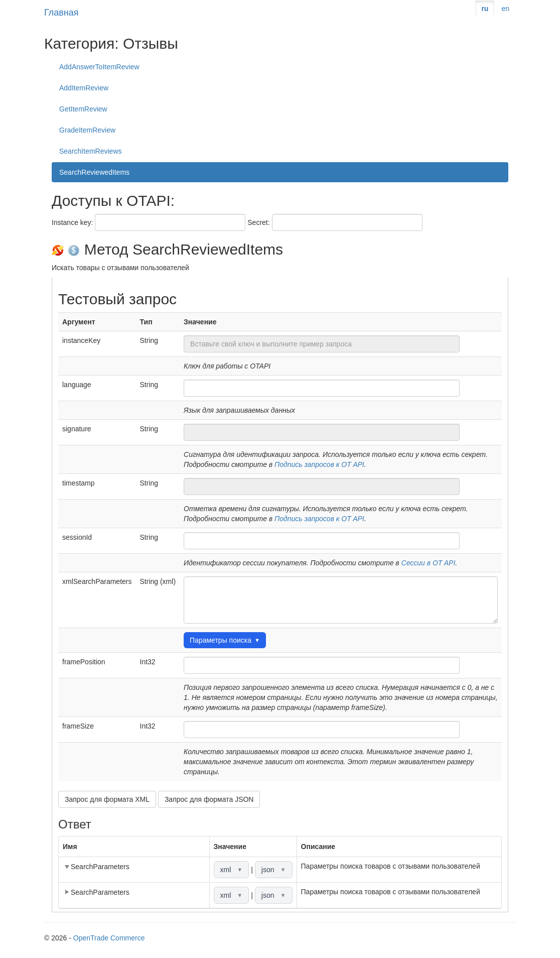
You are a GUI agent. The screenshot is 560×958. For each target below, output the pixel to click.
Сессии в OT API (429, 563)
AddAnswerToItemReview (99, 67)
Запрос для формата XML (107, 799)
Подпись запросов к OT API (319, 464)
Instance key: (73, 222)
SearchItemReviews (91, 151)
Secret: (258, 222)
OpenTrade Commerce (109, 938)
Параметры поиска (225, 640)
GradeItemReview (87, 130)
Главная (61, 13)
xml (232, 870)
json (274, 870)
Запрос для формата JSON (209, 799)
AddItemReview (84, 88)
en (505, 9)
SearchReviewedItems (94, 172)
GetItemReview (83, 109)
